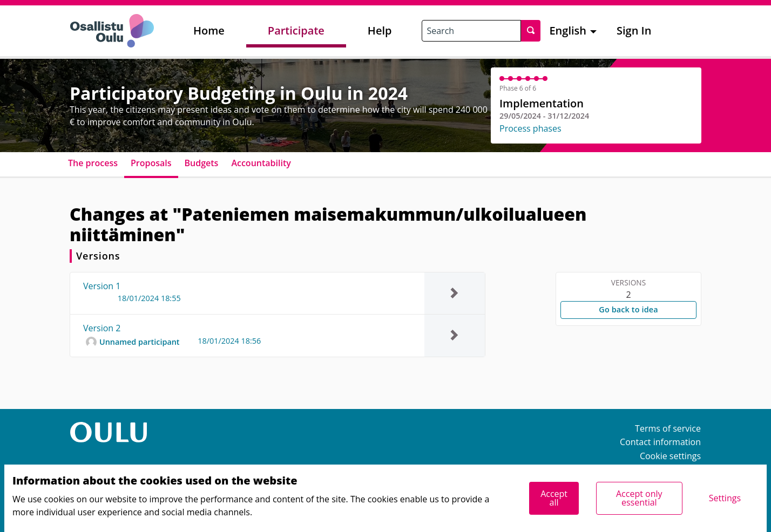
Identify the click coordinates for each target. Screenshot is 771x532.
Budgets (202, 163)
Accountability (261, 163)
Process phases (530, 128)
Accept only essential (639, 498)
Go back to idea (628, 309)
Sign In (634, 30)
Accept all (554, 498)
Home (209, 30)
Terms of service (668, 428)
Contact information (660, 442)
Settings (725, 498)
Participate (296, 30)
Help (380, 30)
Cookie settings (670, 456)
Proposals (151, 163)
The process (93, 163)
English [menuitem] (568, 30)
